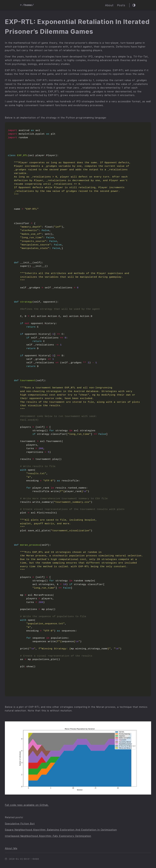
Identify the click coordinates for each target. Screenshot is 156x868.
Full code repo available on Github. (27, 805)
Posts (121, 5)
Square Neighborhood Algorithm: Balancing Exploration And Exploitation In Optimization (61, 830)
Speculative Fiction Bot (20, 824)
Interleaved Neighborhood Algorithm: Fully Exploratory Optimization (48, 836)
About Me (11, 848)
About (109, 5)
